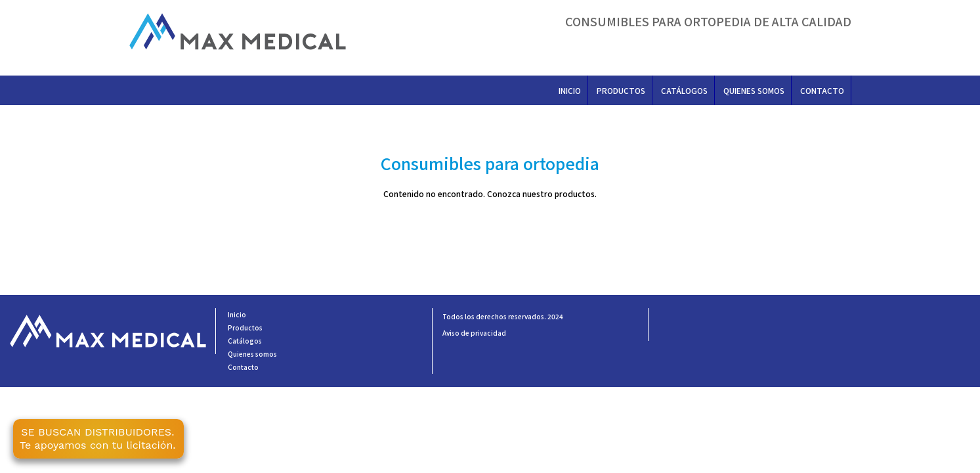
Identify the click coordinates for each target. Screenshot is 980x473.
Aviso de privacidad (474, 333)
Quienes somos (754, 90)
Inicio (570, 90)
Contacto (822, 90)
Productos (621, 90)
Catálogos (684, 90)
